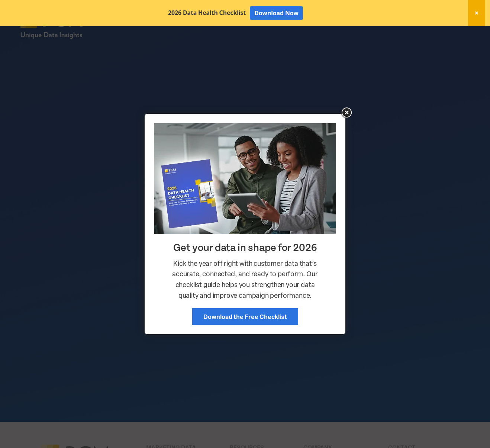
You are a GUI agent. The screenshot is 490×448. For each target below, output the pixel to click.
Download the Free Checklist (245, 317)
